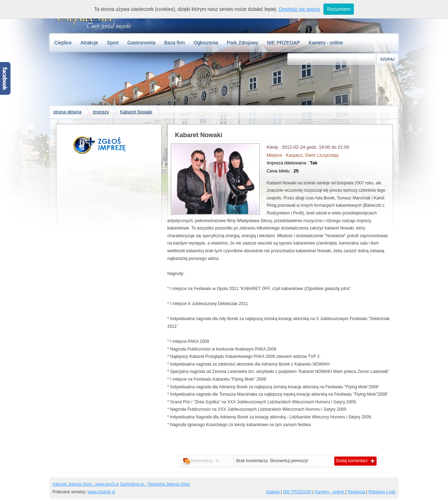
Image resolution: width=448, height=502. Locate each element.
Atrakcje (89, 43)
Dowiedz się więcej (299, 9)
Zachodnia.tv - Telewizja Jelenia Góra (155, 484)
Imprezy (101, 112)
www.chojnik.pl (101, 492)
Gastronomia (141, 43)
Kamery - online (326, 43)
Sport (113, 43)
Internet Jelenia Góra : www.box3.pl (86, 484)
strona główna (67, 112)
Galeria (273, 492)
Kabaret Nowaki (136, 112)
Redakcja (357, 492)
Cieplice (63, 43)
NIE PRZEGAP (283, 43)
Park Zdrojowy (242, 43)
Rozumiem (339, 9)
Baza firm (174, 43)
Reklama (377, 492)
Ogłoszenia (206, 43)
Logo (391, 492)
